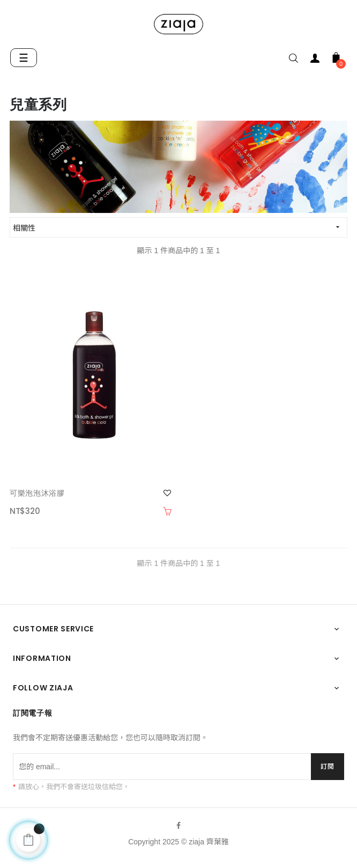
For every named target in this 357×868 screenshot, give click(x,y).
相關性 (180, 227)
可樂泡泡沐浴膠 (37, 493)
